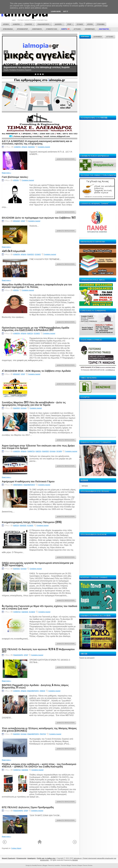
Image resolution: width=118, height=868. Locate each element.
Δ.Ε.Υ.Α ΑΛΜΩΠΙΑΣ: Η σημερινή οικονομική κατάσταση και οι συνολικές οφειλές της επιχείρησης (37, 142)
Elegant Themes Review (85, 865)
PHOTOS (43, 734)
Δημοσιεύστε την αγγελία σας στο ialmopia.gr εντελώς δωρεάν (37, 67)
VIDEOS (42, 691)
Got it (66, 11)
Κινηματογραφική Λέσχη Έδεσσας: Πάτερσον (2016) (32, 522)
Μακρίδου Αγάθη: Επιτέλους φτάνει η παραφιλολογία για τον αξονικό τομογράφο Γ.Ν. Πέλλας (37, 286)
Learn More (56, 11)
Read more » (6, 173)
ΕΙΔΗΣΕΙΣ (31, 147)
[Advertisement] (87, 77)
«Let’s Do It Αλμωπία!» (14, 251)
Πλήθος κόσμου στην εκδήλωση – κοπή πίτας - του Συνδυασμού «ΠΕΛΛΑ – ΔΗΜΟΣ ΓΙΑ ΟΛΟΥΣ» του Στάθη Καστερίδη (39, 765)
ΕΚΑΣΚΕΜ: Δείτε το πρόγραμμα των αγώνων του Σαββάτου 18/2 (39, 217)
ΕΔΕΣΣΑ (30, 333)
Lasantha (57, 865)
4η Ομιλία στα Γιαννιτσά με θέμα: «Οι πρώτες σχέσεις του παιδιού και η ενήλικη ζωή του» (40, 607)
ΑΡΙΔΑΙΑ (24, 147)
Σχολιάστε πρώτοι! (44, 147)
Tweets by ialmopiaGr (87, 658)
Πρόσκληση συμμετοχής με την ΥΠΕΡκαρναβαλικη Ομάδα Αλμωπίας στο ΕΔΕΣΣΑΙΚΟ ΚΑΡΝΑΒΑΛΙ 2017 (35, 329)
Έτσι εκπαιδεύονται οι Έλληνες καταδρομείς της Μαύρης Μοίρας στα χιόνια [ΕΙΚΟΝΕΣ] (39, 729)
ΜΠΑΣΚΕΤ (17, 221)
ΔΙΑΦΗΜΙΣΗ (98, 37)
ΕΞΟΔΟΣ (38, 254)
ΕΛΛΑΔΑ (24, 408)
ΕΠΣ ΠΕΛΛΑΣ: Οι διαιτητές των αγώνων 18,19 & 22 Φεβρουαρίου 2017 (38, 650)
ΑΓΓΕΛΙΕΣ (110, 37)
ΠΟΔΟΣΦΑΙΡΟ (18, 655)
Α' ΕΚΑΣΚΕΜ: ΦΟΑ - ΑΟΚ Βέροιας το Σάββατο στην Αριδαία (36, 371)
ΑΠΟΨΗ (16, 180)
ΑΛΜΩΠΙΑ (17, 147)
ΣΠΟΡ (23, 221)
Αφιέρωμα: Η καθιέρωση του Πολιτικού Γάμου (28, 481)
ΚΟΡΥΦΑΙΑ (85, 37)
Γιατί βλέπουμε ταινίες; (15, 177)
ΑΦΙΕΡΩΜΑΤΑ (18, 485)
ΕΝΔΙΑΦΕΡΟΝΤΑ (29, 485)
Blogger (75, 860)
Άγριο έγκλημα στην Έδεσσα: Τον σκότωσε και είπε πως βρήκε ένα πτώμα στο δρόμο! (38, 447)
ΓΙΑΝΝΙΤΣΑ (31, 451)
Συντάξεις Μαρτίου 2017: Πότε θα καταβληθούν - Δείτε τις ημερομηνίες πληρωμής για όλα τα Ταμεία (34, 403)
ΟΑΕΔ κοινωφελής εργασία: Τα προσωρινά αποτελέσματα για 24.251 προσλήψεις (38, 564)
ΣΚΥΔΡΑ (59, 451)
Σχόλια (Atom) (16, 848)
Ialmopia (85, 486)
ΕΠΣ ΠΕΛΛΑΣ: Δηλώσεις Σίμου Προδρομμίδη (28, 807)
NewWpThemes (37, 865)
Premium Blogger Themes (69, 865)
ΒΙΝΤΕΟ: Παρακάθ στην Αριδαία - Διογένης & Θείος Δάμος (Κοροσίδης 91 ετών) (35, 686)
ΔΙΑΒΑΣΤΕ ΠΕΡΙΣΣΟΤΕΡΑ (66, 159)
